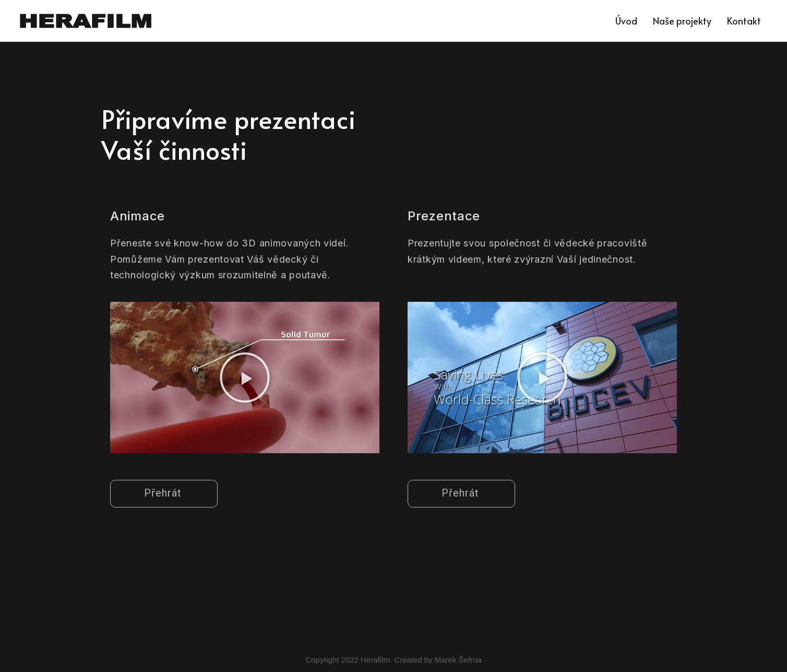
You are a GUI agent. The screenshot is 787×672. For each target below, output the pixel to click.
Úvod (626, 21)
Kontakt (744, 21)
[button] (245, 378)
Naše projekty (682, 21)
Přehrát (163, 493)
